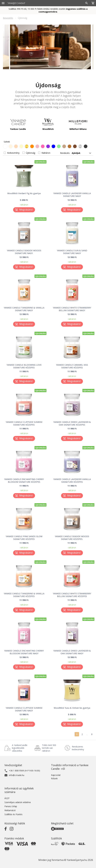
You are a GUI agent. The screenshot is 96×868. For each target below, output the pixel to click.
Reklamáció (10, 810)
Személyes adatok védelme (18, 802)
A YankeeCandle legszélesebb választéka (20, 748)
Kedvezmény (13, 153)
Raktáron (46, 153)
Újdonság (31, 153)
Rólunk (54, 778)
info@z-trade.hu (17, 775)
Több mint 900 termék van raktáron (49, 748)
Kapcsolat (56, 775)
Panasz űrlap (11, 806)
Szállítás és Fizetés (13, 814)
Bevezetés (8, 18)
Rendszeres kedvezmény (78, 748)
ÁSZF (7, 798)
